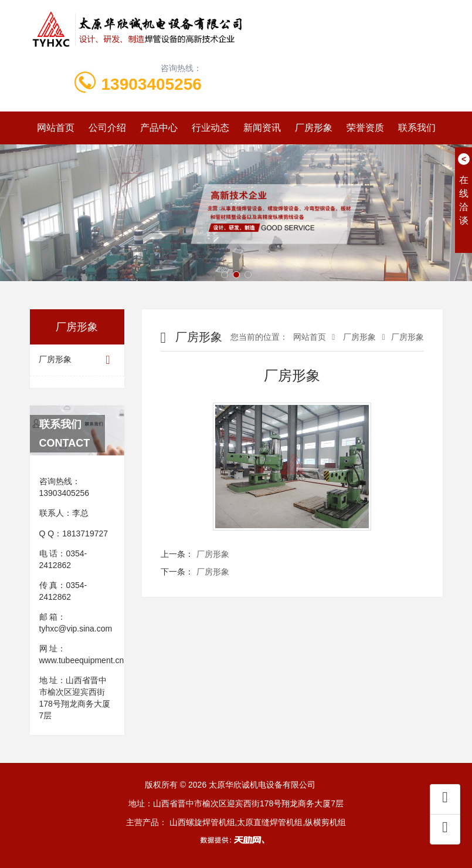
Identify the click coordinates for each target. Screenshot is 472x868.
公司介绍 (107, 128)
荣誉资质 (365, 128)
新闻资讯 (262, 128)
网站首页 (56, 128)
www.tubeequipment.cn (82, 660)
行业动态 (210, 128)
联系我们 (417, 128)
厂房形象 (314, 128)
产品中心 (159, 128)
